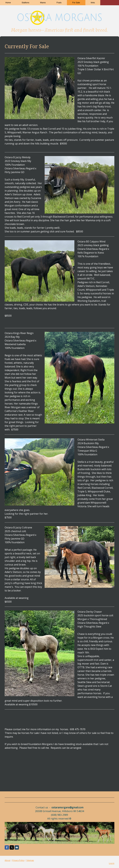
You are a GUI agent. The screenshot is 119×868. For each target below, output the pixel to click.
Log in (112, 863)
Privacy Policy (18, 860)
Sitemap (30, 860)
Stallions (25, 3)
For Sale (76, 3)
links (93, 3)
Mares (43, 3)
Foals (59, 3)
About (7, 860)
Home (8, 3)
